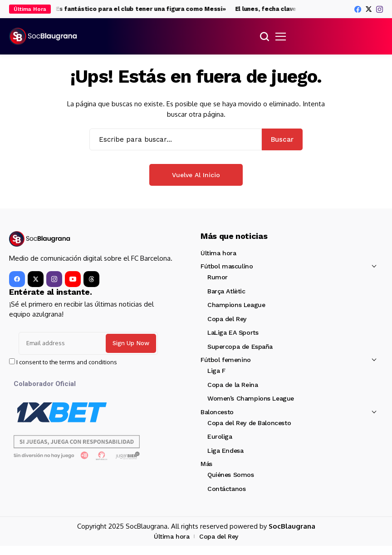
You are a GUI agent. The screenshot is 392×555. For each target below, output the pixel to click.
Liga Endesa (225, 451)
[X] (369, 9)
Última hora (218, 253)
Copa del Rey (227, 319)
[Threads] (91, 279)
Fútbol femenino (226, 360)
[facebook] (358, 9)
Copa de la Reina (233, 385)
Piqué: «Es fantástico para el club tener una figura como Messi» (131, 9)
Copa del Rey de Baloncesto (249, 423)
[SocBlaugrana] (43, 36)
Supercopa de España (240, 347)
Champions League (236, 305)
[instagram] (380, 9)
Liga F (216, 371)
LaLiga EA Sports (233, 332)
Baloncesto (217, 412)
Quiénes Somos (231, 475)
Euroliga (220, 436)
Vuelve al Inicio (196, 175)
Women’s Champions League (251, 398)
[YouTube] (73, 279)
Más (206, 464)
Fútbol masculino (227, 266)
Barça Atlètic (226, 291)
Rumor (218, 277)
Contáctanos (226, 489)
